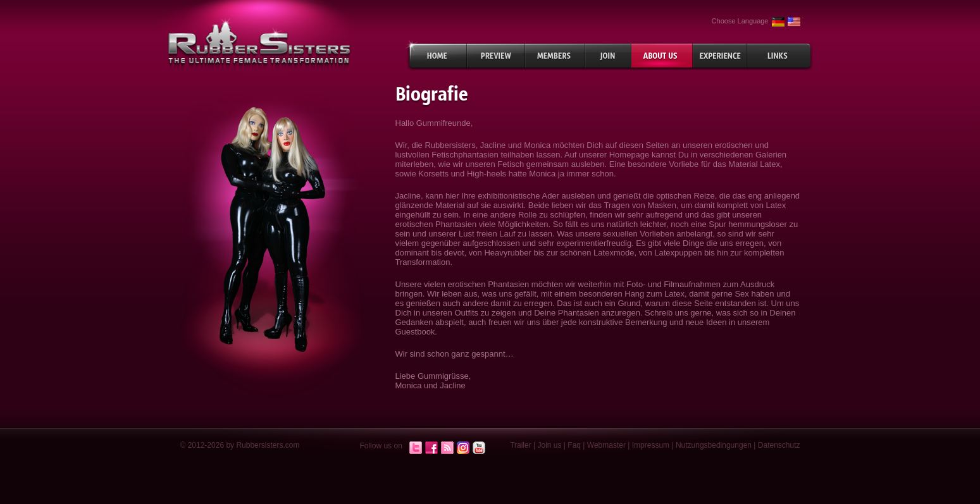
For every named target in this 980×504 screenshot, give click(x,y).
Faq (574, 445)
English (794, 22)
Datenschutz (779, 445)
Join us (550, 445)
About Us (662, 56)
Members (555, 56)
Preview (496, 56)
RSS (447, 448)
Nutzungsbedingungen (714, 445)
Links (780, 56)
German (778, 22)
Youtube (479, 448)
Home (436, 56)
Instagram (463, 448)
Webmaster (606, 445)
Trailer (521, 445)
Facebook (431, 448)
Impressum (651, 445)
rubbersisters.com (259, 43)
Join (608, 56)
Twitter (416, 448)
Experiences (720, 56)
